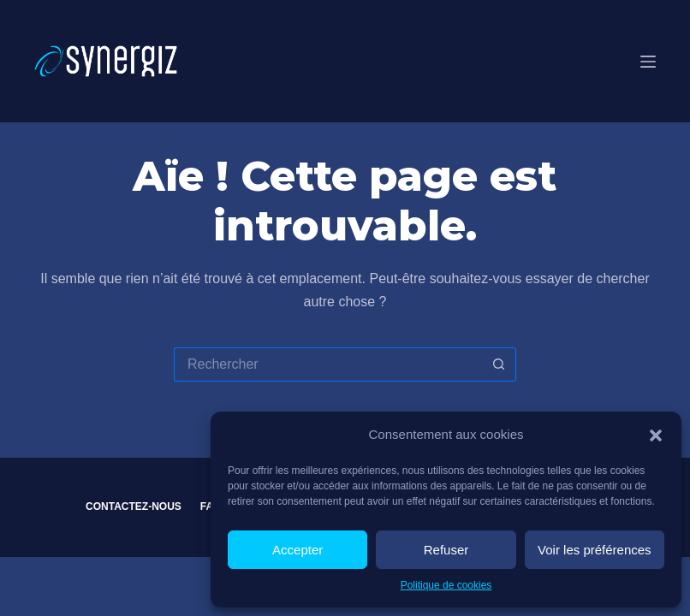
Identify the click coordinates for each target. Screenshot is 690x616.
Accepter (297, 550)
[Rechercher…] (328, 364)
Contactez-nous (134, 506)
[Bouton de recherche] (499, 364)
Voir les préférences (595, 550)
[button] (656, 435)
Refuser (446, 550)
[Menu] (648, 62)
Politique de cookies (446, 585)
